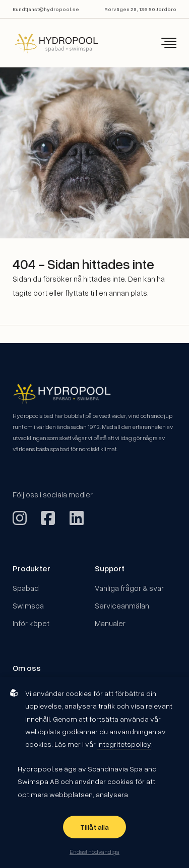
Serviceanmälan (122, 605)
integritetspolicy (124, 744)
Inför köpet (31, 623)
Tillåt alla (94, 827)
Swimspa (28, 605)
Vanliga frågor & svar (129, 588)
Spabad (26, 588)
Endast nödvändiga (94, 851)
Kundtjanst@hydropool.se (46, 9)
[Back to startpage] (49, 43)
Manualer (110, 623)
